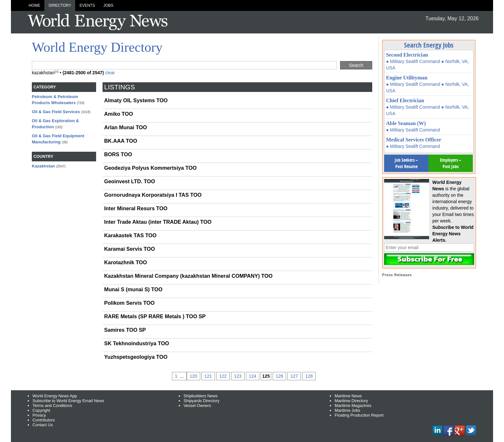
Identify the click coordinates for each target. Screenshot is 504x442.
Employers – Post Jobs (451, 163)
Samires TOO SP (125, 330)
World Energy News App (55, 396)
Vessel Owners (197, 406)
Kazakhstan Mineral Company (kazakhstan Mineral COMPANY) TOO (188, 276)
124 (252, 376)
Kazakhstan (43, 166)
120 (193, 376)
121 (208, 376)
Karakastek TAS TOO (130, 235)
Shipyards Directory (202, 401)
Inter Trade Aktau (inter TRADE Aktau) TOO (158, 222)
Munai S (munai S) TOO (133, 289)
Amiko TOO (119, 114)
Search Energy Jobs (429, 45)
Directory (60, 5)
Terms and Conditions (52, 406)
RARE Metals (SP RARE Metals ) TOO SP (155, 316)
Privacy (39, 415)
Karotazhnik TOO (126, 262)
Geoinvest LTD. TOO (130, 181)
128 (309, 376)
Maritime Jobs (347, 410)
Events (87, 5)
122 (223, 376)
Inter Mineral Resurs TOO (136, 208)
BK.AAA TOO (121, 141)
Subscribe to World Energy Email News (68, 401)
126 (279, 376)
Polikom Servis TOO (129, 303)
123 (238, 376)
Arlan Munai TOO (126, 127)
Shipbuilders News (201, 396)
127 (294, 376)
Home (34, 5)
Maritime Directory (351, 401)
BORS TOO (118, 154)
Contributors (44, 420)
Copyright (41, 410)
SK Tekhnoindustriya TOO (137, 343)
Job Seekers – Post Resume (406, 163)
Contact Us (43, 425)
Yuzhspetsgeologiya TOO (136, 357)
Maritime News (348, 396)
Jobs (108, 5)
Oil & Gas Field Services (56, 112)
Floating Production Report (359, 415)
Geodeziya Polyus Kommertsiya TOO (150, 168)
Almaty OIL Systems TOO (136, 100)
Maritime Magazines (353, 406)
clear (110, 73)
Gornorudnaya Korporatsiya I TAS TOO (153, 195)
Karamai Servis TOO (130, 249)
